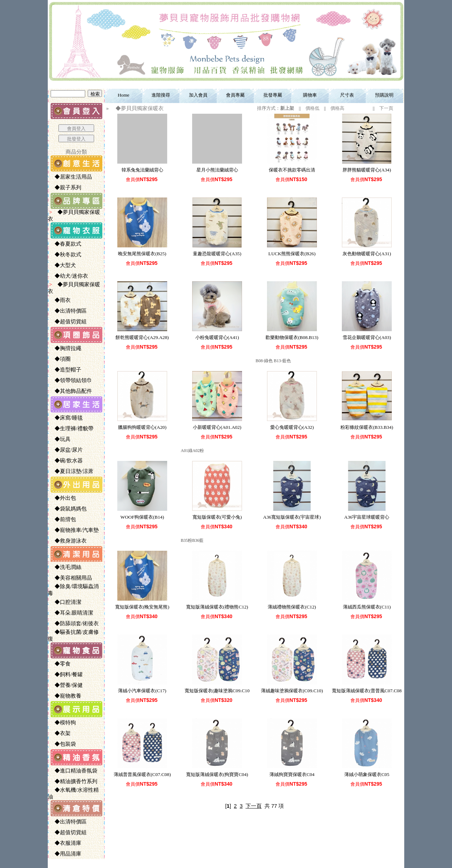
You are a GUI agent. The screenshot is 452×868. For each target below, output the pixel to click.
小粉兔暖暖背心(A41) (217, 337)
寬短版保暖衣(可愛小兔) (217, 517)
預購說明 (384, 95)
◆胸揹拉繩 (65, 348)
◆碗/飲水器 (66, 461)
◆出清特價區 (68, 311)
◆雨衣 (60, 300)
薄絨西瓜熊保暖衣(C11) (367, 607)
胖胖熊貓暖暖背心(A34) (367, 170)
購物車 (310, 95)
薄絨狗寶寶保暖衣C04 (292, 774)
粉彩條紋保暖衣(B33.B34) (367, 427)
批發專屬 (273, 95)
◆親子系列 (65, 188)
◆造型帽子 (65, 370)
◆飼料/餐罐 (66, 674)
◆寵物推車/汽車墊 (74, 530)
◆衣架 (60, 733)
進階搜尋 (161, 95)
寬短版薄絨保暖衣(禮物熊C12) (217, 607)
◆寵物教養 (65, 696)
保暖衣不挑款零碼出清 (292, 170)
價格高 (337, 108)
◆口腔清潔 (65, 602)
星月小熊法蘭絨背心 (217, 170)
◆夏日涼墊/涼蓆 (71, 471)
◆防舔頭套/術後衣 (74, 623)
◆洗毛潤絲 (65, 567)
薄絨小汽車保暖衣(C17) (142, 691)
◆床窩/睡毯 (66, 418)
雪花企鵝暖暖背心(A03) (367, 337)
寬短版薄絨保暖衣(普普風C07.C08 (367, 691)
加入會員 (198, 95)
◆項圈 (60, 359)
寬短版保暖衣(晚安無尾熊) (142, 607)
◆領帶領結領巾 (70, 380)
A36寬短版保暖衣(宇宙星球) (292, 517)
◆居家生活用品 (70, 177)
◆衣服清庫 (65, 843)
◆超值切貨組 (68, 322)
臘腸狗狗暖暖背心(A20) (142, 427)
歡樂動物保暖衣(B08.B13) (292, 337)
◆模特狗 (62, 723)
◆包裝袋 (62, 744)
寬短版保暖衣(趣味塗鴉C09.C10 (217, 691)
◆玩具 (60, 439)
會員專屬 (235, 95)
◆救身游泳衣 (68, 541)
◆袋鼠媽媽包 (68, 509)
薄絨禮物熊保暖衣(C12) (292, 607)
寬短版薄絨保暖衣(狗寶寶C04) (217, 774)
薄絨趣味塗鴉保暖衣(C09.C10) (292, 691)
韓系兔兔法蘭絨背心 (142, 170)
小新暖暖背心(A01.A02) (217, 427)
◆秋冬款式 (65, 255)
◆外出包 (62, 498)
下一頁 (386, 108)
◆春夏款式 (65, 244)
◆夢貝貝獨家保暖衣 (137, 108)
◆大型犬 (62, 265)
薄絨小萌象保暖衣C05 (367, 774)
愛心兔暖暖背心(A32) (292, 427)
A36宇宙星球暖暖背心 (367, 517)
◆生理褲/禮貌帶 (71, 428)
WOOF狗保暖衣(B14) (142, 517)
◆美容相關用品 (70, 578)
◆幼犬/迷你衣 (68, 276)
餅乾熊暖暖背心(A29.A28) (142, 337)
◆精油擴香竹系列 (73, 781)
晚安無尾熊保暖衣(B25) (142, 254)
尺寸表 (347, 95)
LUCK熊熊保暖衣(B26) (292, 254)
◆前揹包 (62, 519)
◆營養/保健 (66, 685)
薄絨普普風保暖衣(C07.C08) (142, 774)
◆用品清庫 (65, 854)
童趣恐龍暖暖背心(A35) (217, 254)
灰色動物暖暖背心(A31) (367, 254)
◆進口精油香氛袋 (73, 771)
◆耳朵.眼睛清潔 (71, 613)
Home (124, 95)
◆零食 (60, 664)
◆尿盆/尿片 (66, 450)
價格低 (312, 108)
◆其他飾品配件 (70, 391)
